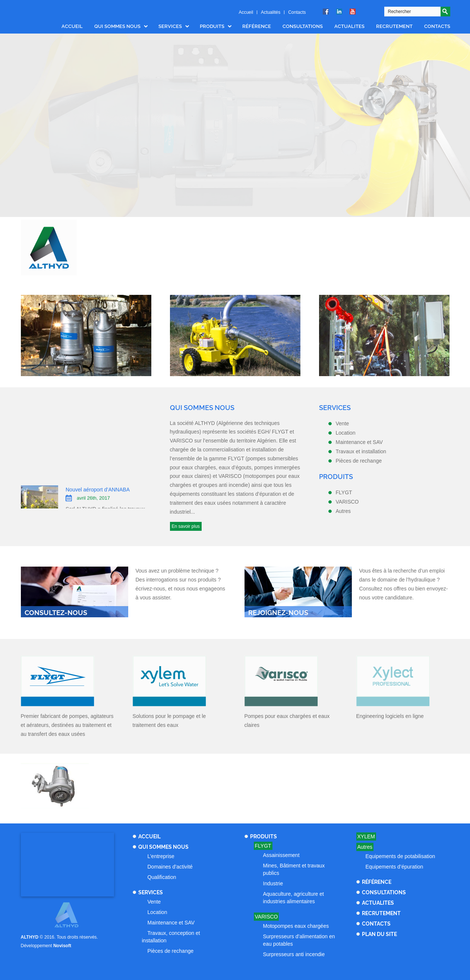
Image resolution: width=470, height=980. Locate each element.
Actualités (271, 12)
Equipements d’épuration (395, 867)
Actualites (349, 26)
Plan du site (379, 934)
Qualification (162, 877)
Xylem (366, 836)
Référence (257, 26)
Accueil (246, 12)
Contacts (297, 12)
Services (170, 26)
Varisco (266, 917)
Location (157, 912)
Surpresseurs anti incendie (294, 954)
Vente (154, 902)
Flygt (263, 846)
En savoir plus (186, 526)
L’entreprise (161, 856)
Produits (212, 26)
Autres (365, 847)
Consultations (303, 26)
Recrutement (394, 26)
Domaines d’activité (170, 867)
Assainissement (281, 855)
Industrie (273, 883)
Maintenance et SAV (171, 923)
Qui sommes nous (117, 26)
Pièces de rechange (171, 951)
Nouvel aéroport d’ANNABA (98, 495)
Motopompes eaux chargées (296, 926)
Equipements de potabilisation (400, 856)
